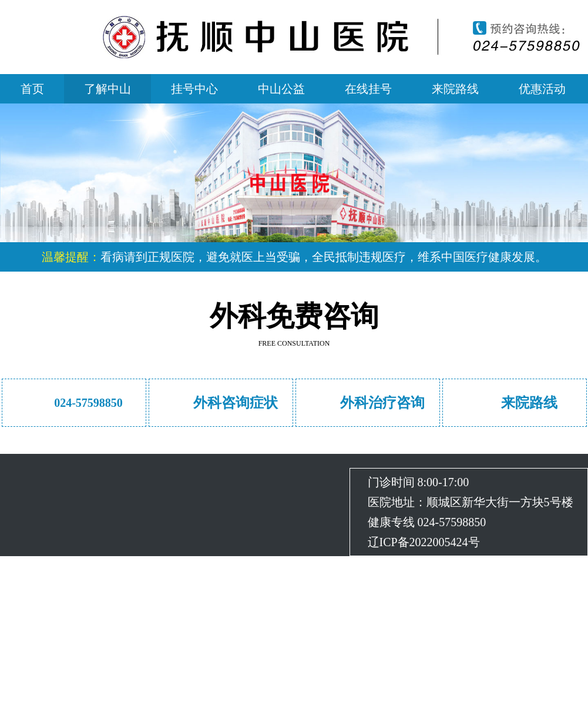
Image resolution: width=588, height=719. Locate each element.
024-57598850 (88, 403)
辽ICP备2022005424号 (424, 542)
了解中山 (107, 89)
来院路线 (455, 89)
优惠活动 (542, 89)
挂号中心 (194, 89)
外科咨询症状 (236, 403)
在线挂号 (368, 89)
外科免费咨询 (294, 316)
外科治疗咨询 (382, 403)
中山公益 (281, 89)
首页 (32, 89)
